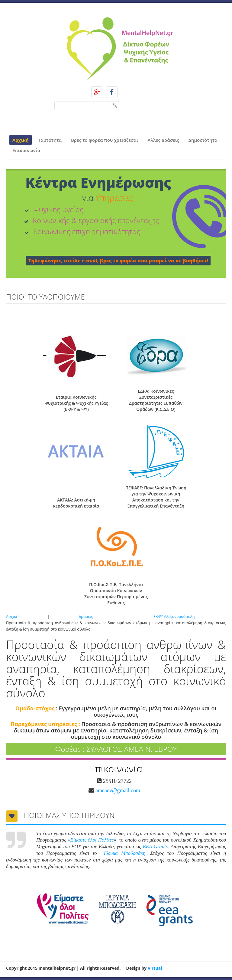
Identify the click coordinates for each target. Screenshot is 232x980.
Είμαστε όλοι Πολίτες (92, 840)
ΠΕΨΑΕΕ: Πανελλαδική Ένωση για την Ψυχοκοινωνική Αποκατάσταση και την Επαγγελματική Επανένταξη (156, 497)
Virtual (155, 968)
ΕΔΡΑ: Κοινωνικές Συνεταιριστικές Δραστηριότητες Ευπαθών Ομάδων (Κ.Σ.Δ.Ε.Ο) (156, 400)
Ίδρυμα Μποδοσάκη (125, 853)
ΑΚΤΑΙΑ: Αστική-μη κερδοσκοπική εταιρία (76, 503)
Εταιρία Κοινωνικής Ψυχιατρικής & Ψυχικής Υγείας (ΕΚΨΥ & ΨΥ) (76, 403)
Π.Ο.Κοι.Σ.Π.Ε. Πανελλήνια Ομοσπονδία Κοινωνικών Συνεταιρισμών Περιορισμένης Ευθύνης (116, 594)
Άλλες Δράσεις (163, 140)
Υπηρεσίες (114, 198)
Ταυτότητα (50, 140)
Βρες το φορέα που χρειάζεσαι (105, 140)
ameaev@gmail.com (117, 790)
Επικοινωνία (26, 150)
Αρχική (21, 140)
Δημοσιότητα (203, 140)
